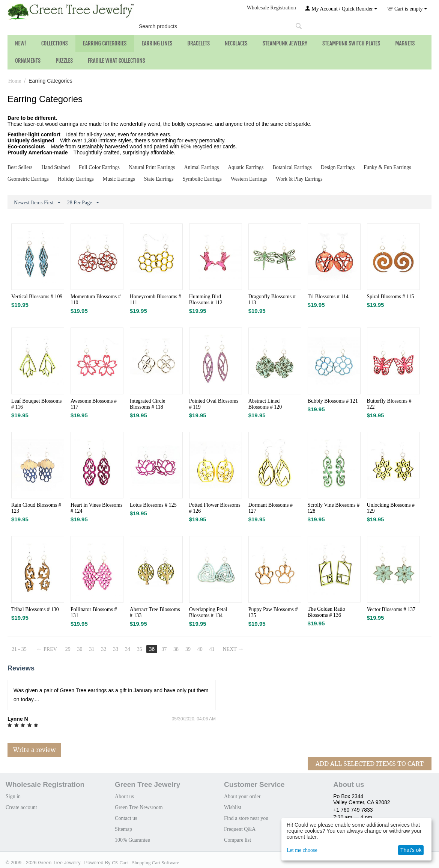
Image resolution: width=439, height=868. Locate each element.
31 (92, 649)
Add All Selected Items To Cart (370, 764)
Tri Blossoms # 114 (328, 297)
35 (140, 649)
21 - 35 (19, 649)
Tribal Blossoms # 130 (35, 609)
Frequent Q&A (240, 829)
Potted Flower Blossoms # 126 (215, 508)
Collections (55, 43)
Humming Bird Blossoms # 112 (206, 300)
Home (15, 81)
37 (164, 649)
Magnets (405, 43)
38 (176, 649)
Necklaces (236, 43)
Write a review (34, 750)
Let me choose (302, 850)
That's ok (411, 850)
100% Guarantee (132, 840)
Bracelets (198, 43)
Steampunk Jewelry (285, 43)
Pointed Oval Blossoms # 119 (214, 404)
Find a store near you (246, 818)
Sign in (13, 796)
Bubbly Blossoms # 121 (333, 401)
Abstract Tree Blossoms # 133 (155, 612)
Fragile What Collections (117, 61)
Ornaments (28, 61)
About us (124, 796)
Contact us (126, 818)
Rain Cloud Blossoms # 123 (36, 508)
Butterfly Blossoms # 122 (389, 404)
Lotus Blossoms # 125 (153, 505)
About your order (242, 796)
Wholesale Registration (271, 8)
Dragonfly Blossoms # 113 (272, 300)
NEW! (21, 43)
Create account (21, 807)
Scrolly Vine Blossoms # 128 (334, 508)
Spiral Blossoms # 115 (391, 297)
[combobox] (219, 26)
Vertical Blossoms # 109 (37, 297)
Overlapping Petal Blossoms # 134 (208, 612)
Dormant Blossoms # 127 (271, 508)
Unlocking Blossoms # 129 (391, 508)
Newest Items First (37, 203)
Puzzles (64, 61)
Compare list (238, 840)
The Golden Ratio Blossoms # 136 (326, 612)
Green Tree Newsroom (139, 807)
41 (212, 649)
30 (80, 649)
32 (104, 649)
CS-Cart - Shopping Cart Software (145, 863)
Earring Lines (157, 43)
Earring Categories (105, 43)
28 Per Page (83, 203)
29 (68, 649)
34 (128, 649)
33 (116, 649)
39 (188, 649)
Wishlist (233, 807)
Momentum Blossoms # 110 (96, 300)
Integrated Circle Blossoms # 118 (147, 404)
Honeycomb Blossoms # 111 (156, 300)
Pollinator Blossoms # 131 (94, 612)
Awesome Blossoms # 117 (94, 404)
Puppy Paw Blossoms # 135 (273, 612)
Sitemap (123, 829)
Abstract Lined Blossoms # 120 (265, 404)
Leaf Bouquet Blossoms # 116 (37, 404)
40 (200, 649)
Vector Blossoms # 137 (391, 609)
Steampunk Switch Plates (351, 43)
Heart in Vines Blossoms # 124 (97, 508)
